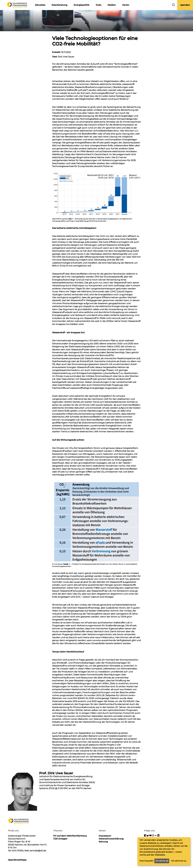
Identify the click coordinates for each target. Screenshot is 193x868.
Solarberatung (59, 5)
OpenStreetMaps (17, 860)
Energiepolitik (81, 5)
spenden (185, 5)
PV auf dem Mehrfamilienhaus (70, 836)
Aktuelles (40, 5)
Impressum (105, 836)
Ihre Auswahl (146, 861)
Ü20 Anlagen (60, 839)
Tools (98, 5)
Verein (126, 5)
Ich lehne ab (162, 861)
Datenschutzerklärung (111, 839)
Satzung (103, 842)
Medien (112, 5)
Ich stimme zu (179, 861)
